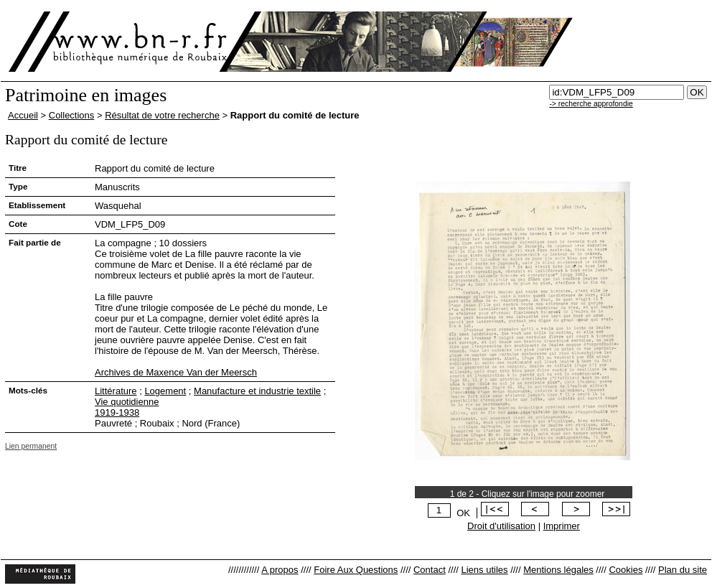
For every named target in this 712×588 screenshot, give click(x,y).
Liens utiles (484, 570)
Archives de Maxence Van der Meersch (176, 372)
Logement (165, 391)
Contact (430, 570)
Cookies (626, 570)
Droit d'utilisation (501, 526)
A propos (280, 570)
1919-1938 (117, 412)
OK (463, 513)
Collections (72, 115)
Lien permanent (31, 446)
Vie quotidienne (127, 402)
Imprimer (562, 526)
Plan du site (683, 570)
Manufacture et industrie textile (257, 391)
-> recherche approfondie (591, 104)
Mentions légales (558, 570)
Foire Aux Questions (356, 570)
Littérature (116, 391)
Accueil (23, 115)
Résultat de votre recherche (162, 115)
